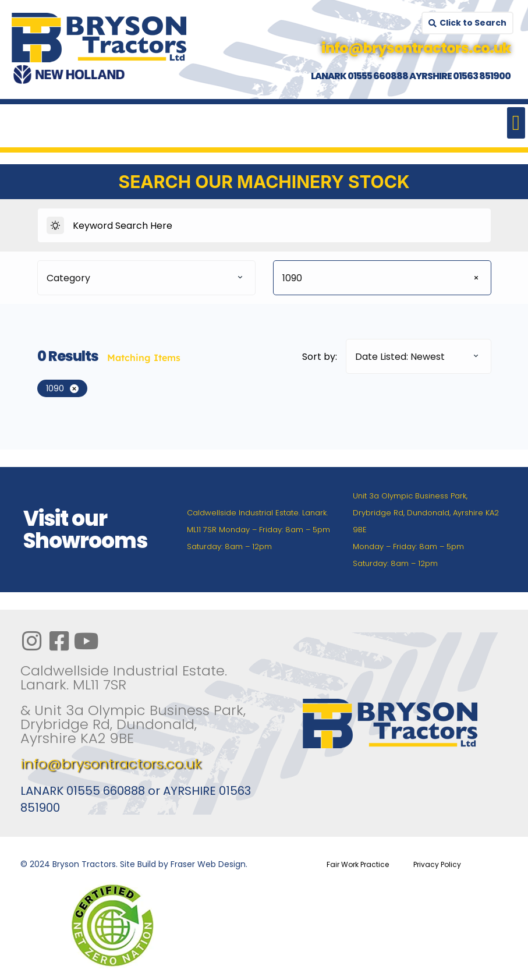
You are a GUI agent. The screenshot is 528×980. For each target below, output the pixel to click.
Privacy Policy (437, 864)
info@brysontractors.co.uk (111, 764)
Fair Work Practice (358, 864)
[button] (516, 123)
